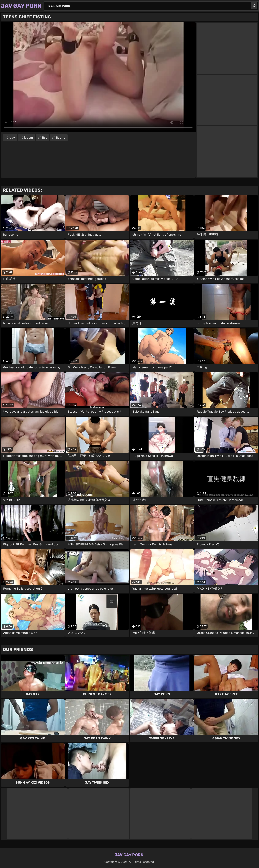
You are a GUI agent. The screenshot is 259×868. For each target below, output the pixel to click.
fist (44, 138)
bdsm (29, 138)
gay (12, 138)
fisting (61, 138)
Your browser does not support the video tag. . (98, 77)
